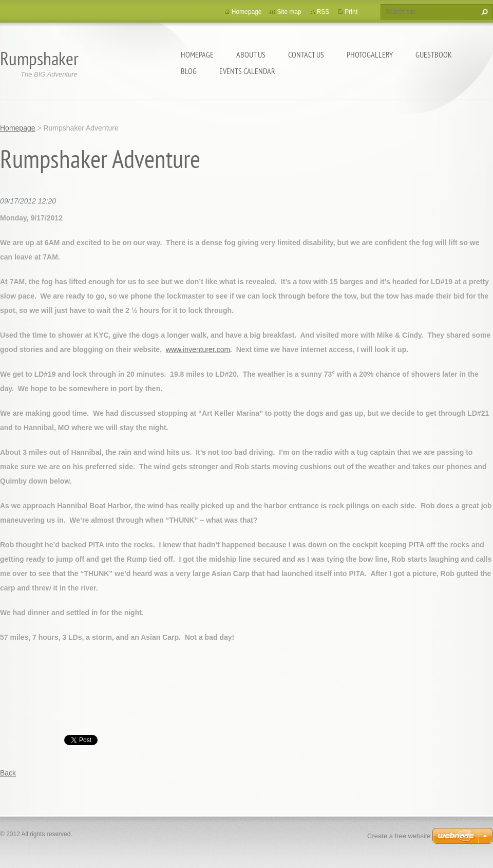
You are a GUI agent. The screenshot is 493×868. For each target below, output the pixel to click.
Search (483, 12)
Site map (289, 12)
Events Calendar (247, 71)
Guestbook (434, 54)
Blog (189, 71)
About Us (251, 54)
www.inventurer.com (198, 349)
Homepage (197, 54)
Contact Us (306, 54)
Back (8, 773)
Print (351, 12)
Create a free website (399, 836)
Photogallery (370, 54)
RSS (323, 12)
